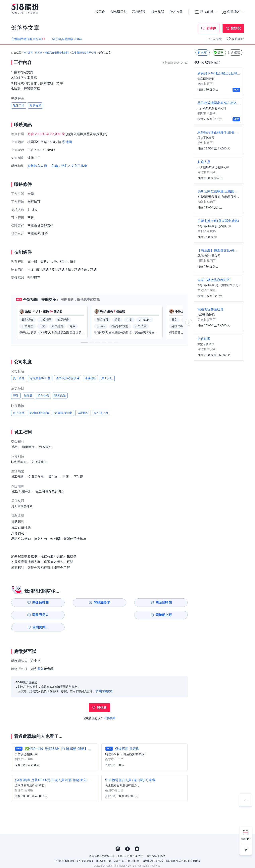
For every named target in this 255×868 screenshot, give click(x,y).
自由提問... (80, 615)
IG (118, 837)
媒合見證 (158, 12)
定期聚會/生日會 (40, 378)
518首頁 (28, 53)
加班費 (28, 396)
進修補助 (90, 378)
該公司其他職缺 (67, 39)
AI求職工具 (119, 12)
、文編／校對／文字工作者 (68, 166)
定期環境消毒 (63, 413)
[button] (84, 342)
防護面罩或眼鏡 (40, 413)
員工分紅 (107, 378)
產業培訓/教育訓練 (68, 378)
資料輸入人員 (37, 166)
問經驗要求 (79, 602)
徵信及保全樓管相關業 (57, 53)
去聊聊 (211, 28)
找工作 (100, 12)
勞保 (16, 396)
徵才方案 (176, 12)
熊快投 (236, 28)
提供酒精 (19, 413)
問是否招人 (170, 602)
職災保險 (60, 396)
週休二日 (19, 105)
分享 (202, 53)
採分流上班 (101, 413)
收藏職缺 (238, 39)
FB (127, 837)
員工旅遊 (19, 378)
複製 (235, 53)
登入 (41, 656)
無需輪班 (35, 105)
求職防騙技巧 (104, 679)
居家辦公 (83, 413)
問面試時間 (125, 602)
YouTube (137, 837)
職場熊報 (139, 12)
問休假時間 (34, 602)
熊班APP (246, 839)
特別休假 (43, 396)
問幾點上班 (34, 615)
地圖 (69, 142)
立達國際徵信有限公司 (84, 53)
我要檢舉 (110, 706)
